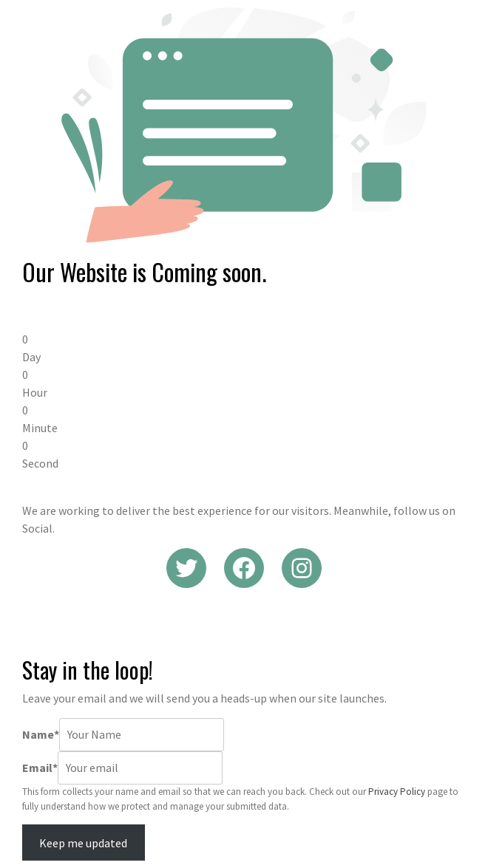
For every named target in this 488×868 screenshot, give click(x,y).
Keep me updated (83, 843)
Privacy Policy (397, 792)
